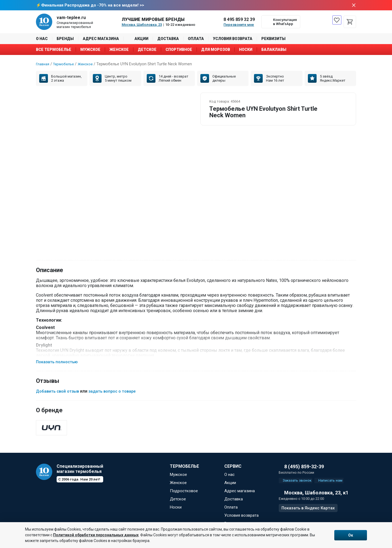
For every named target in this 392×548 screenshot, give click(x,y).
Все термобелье (54, 50)
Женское (119, 50)
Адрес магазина (101, 39)
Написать (337, 484)
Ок (351, 535)
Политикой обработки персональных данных (96, 535)
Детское (147, 50)
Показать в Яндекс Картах (308, 513)
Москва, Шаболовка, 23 (142, 25)
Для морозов (216, 50)
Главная (43, 64)
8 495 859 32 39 (239, 20)
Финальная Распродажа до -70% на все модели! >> (93, 5)
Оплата (196, 39)
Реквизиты (273, 39)
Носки (246, 50)
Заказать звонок (298, 484)
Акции (141, 39)
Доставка (168, 39)
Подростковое (184, 493)
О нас (42, 39)
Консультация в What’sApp (285, 22)
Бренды (65, 39)
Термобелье (66, 64)
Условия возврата (233, 39)
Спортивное (179, 50)
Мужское (90, 50)
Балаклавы (274, 50)
